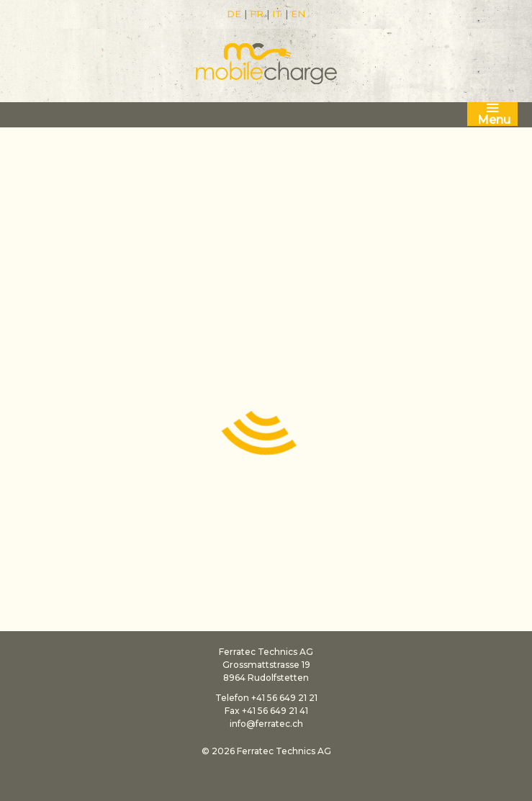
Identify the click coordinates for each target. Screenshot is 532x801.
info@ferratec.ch (266, 724)
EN (298, 14)
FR (257, 14)
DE (234, 14)
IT (277, 14)
